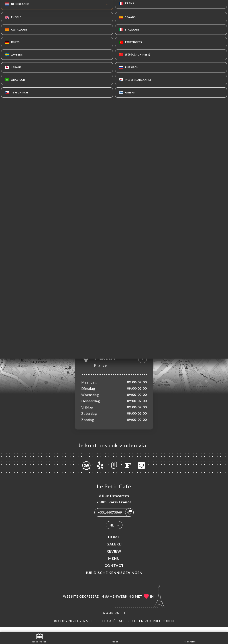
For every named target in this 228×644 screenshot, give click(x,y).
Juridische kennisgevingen (114, 577)
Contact (114, 570)
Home (114, 542)
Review (114, 556)
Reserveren (40, 638)
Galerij (114, 549)
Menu (114, 563)
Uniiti (120, 617)
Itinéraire (190, 638)
